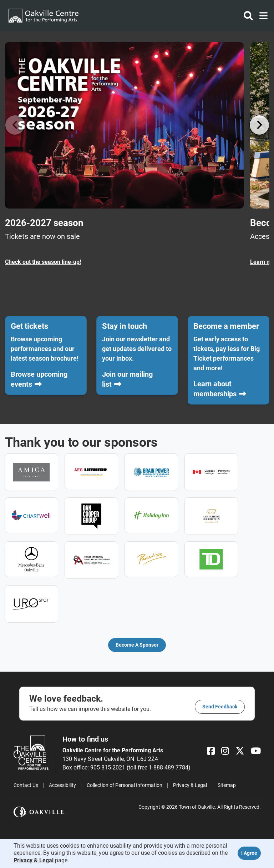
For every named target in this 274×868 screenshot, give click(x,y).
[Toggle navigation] (261, 16)
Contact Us (26, 785)
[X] (240, 751)
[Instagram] (225, 751)
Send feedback (220, 707)
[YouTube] (256, 751)
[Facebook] (211, 751)
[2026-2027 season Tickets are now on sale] (124, 154)
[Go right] (259, 125)
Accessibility (62, 785)
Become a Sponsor (137, 645)
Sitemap (227, 785)
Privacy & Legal (190, 785)
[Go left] (15, 125)
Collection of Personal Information (125, 785)
